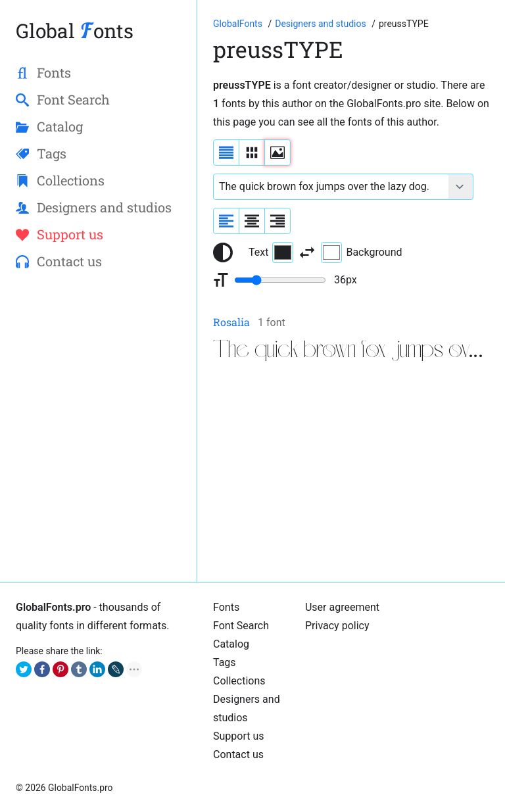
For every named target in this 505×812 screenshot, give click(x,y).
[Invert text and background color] (307, 252)
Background (361, 252)
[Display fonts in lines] (252, 153)
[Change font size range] (280, 280)
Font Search (241, 626)
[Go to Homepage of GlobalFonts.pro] (239, 24)
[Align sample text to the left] (226, 221)
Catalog (231, 644)
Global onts (75, 31)
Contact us (238, 754)
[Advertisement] (351, 474)
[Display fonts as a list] (226, 153)
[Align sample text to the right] (277, 221)
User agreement (342, 607)
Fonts (226, 607)
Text (271, 252)
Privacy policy (337, 626)
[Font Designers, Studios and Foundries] (322, 24)
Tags (225, 662)
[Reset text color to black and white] (223, 252)
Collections (239, 681)
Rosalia (231, 322)
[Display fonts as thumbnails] (277, 153)
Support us (239, 736)
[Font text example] (331, 187)
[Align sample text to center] (252, 221)
